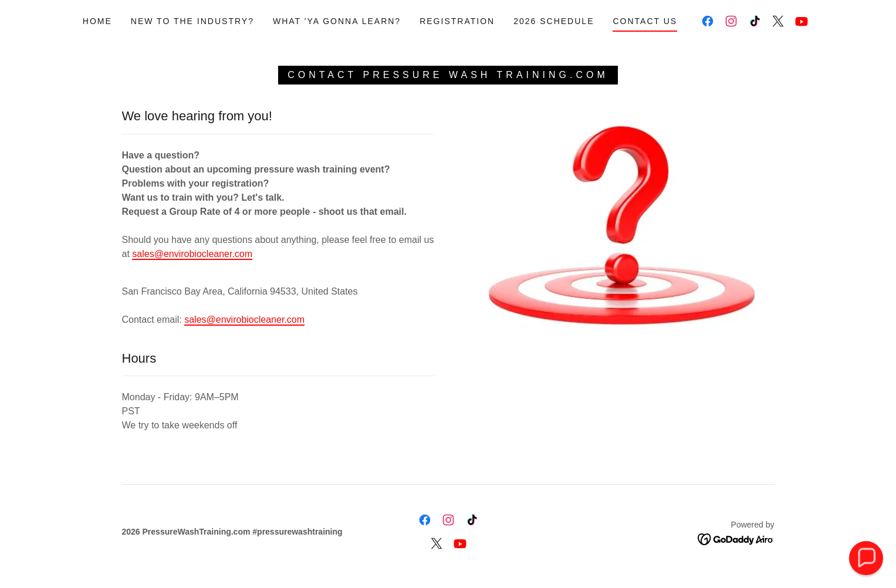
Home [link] (97, 21)
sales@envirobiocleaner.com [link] (244, 320)
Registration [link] (457, 21)
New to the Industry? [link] (192, 21)
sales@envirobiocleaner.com (192, 254)
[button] (866, 558)
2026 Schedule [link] (554, 21)
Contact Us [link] (645, 21)
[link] (708, 21)
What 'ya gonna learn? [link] (337, 21)
